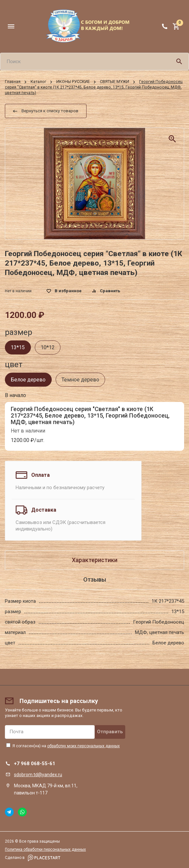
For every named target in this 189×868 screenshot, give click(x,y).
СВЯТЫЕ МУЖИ (115, 82)
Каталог (38, 82)
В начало (15, 395)
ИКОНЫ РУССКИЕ (73, 82)
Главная (13, 82)
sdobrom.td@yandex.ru (38, 775)
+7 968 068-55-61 (35, 764)
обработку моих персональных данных (83, 746)
